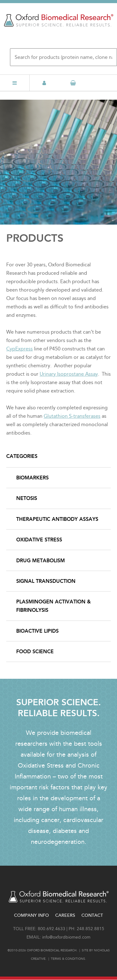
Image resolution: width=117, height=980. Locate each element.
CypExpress (19, 349)
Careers (65, 915)
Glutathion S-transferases (72, 416)
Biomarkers (32, 478)
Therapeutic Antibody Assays (57, 519)
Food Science (35, 652)
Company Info (32, 915)
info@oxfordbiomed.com (66, 937)
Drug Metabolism (41, 561)
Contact (92, 915)
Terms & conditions (68, 959)
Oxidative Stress (39, 540)
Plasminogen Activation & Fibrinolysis (54, 606)
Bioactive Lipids (37, 631)
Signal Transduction (46, 581)
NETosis (27, 498)
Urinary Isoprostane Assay (69, 374)
